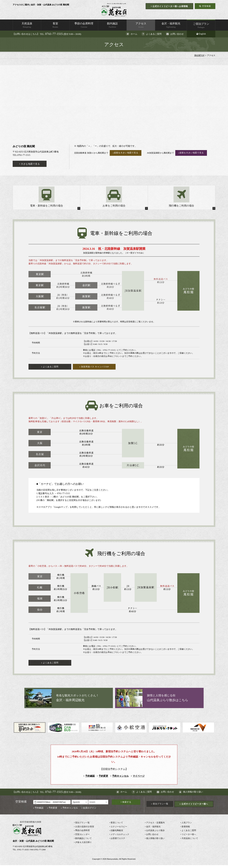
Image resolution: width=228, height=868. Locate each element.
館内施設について (83, 841)
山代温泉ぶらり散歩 (155, 833)
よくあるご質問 (189, 833)
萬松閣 (114, 11)
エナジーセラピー (119, 829)
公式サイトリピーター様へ (194, 807)
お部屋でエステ (118, 841)
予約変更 (103, 779)
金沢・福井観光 (153, 829)
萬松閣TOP (199, 58)
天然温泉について (190, 841)
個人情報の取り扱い (155, 841)
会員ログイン (89, 811)
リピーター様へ (189, 837)
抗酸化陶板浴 (117, 833)
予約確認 (89, 779)
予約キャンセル (120, 779)
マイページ (138, 779)
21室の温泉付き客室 (84, 829)
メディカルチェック (120, 837)
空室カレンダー (82, 837)
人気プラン (187, 825)
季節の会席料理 (82, 833)
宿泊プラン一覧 (160, 807)
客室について (117, 825)
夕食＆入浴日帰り (83, 845)
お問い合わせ (152, 837)
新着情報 (186, 829)
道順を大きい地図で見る (126, 155)
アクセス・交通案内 (155, 825)
